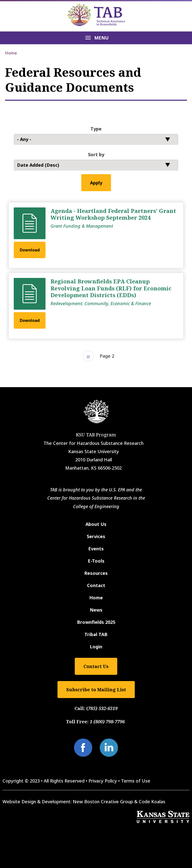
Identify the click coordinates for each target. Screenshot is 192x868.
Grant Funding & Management (82, 226)
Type (96, 129)
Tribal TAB (96, 634)
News (96, 610)
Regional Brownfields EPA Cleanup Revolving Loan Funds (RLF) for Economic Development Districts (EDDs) (111, 288)
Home (11, 53)
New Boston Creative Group (103, 802)
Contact (96, 585)
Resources (96, 573)
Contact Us (96, 666)
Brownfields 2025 (96, 622)
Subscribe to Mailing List (96, 690)
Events (96, 549)
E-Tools (96, 561)
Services (96, 536)
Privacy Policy (103, 781)
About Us (96, 524)
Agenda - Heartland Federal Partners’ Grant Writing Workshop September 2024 (113, 214)
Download (30, 250)
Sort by (96, 154)
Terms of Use (136, 781)
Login (96, 647)
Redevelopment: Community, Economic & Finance (101, 303)
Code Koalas (152, 802)
